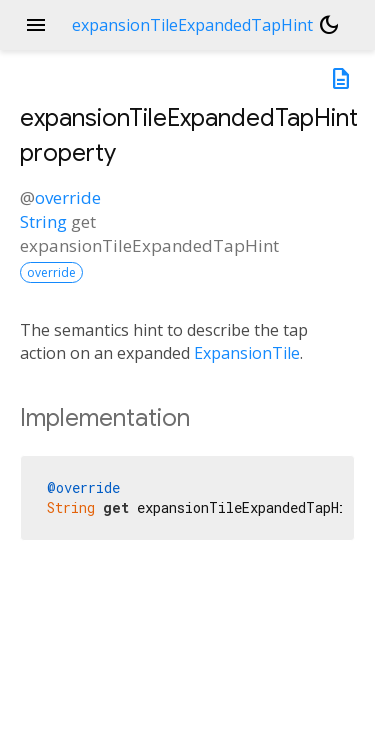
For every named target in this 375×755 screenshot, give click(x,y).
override (68, 197)
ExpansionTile (247, 353)
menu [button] (36, 25)
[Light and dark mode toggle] (329, 25)
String (43, 221)
